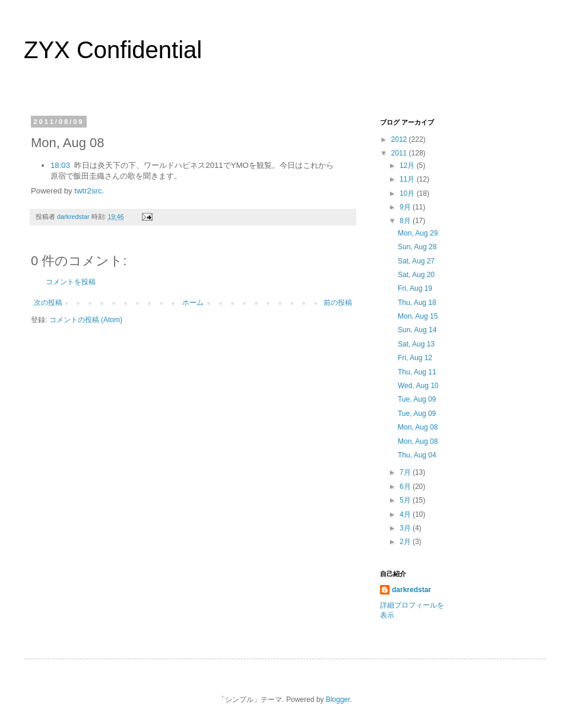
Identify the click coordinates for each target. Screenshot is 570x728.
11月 (408, 179)
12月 (408, 166)
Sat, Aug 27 (416, 261)
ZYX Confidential (113, 50)
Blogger (338, 700)
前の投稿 (338, 303)
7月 (406, 472)
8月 (406, 221)
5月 (406, 500)
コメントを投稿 (71, 282)
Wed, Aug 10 (418, 386)
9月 (406, 207)
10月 (408, 193)
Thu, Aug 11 (417, 372)
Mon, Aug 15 (418, 316)
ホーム (193, 303)
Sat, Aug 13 (416, 344)
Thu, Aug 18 (417, 303)
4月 (406, 514)
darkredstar (411, 590)
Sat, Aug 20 (416, 275)
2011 (400, 153)
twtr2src (88, 191)
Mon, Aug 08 (418, 427)
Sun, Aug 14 (417, 330)
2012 (400, 139)
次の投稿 (48, 303)
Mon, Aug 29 (418, 233)
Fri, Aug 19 (415, 288)
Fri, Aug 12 (415, 358)
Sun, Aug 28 (417, 247)
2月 (406, 542)
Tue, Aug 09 (417, 399)
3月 (406, 528)
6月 (406, 487)
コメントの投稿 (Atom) (86, 320)
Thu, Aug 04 (417, 455)
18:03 (60, 165)
